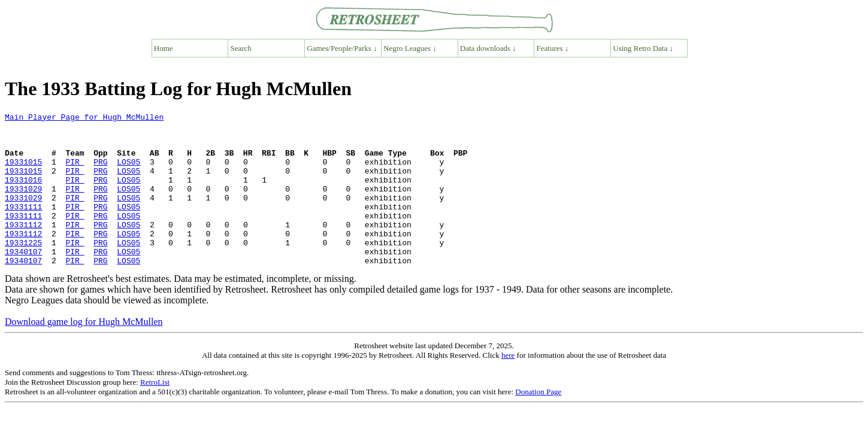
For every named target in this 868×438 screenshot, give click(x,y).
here (508, 386)
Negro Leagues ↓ (410, 48)
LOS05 (128, 172)
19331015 (23, 172)
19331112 (23, 248)
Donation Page (538, 422)
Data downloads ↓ (488, 48)
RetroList (155, 413)
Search (241, 48)
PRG (100, 172)
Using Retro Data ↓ (643, 48)
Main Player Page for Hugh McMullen (84, 118)
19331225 (23, 269)
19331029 (23, 205)
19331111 (23, 226)
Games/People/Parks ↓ (342, 48)
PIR (75, 172)
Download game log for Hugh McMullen (84, 352)
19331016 (23, 194)
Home (164, 48)
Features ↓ (553, 48)
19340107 (23, 280)
